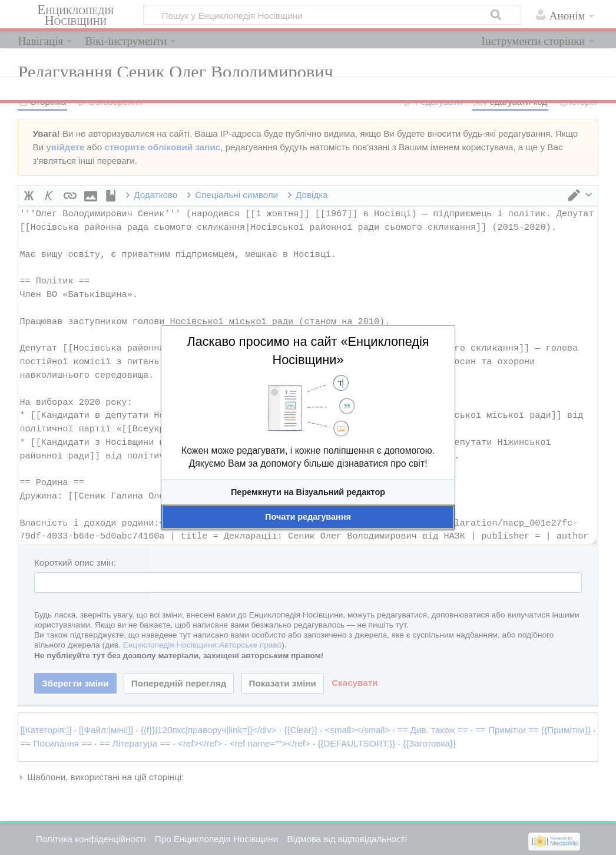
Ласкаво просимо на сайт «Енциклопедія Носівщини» (308, 351)
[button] (308, 492)
